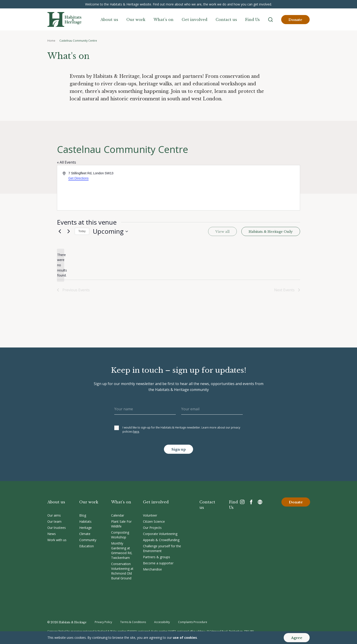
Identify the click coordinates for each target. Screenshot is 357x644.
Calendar (118, 515)
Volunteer (150, 515)
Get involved (195, 20)
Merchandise (152, 569)
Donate (295, 20)
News (52, 534)
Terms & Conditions (133, 622)
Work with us (57, 540)
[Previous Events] (60, 231)
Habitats (85, 521)
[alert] (61, 265)
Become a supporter (158, 563)
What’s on (163, 20)
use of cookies (185, 638)
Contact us (226, 20)
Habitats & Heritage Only (271, 232)
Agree (297, 638)
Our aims (54, 515)
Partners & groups (157, 557)
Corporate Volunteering (160, 534)
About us (109, 20)
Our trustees (57, 528)
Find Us (252, 20)
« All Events (66, 162)
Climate (85, 534)
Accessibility (162, 622)
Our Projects (152, 528)
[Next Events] (69, 231)
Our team (54, 521)
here (136, 432)
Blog (83, 515)
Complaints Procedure (193, 622)
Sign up (179, 449)
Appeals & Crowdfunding (161, 540)
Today (82, 231)
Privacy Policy (103, 622)
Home (51, 41)
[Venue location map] (239, 188)
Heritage (85, 528)
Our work (136, 20)
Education (87, 546)
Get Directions (78, 178)
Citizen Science (154, 521)
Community (88, 540)
